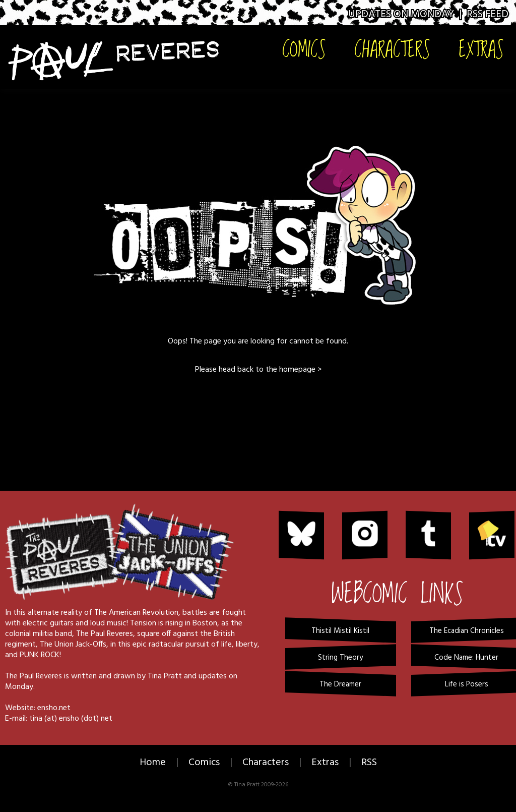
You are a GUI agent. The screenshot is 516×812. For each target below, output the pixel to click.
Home (153, 763)
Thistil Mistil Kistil (340, 631)
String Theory (340, 658)
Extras (481, 49)
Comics (304, 49)
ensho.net (54, 708)
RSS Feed (488, 14)
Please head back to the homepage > (258, 370)
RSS (369, 763)
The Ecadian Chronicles (467, 631)
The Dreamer (340, 684)
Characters (392, 49)
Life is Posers (467, 684)
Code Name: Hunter (466, 658)
